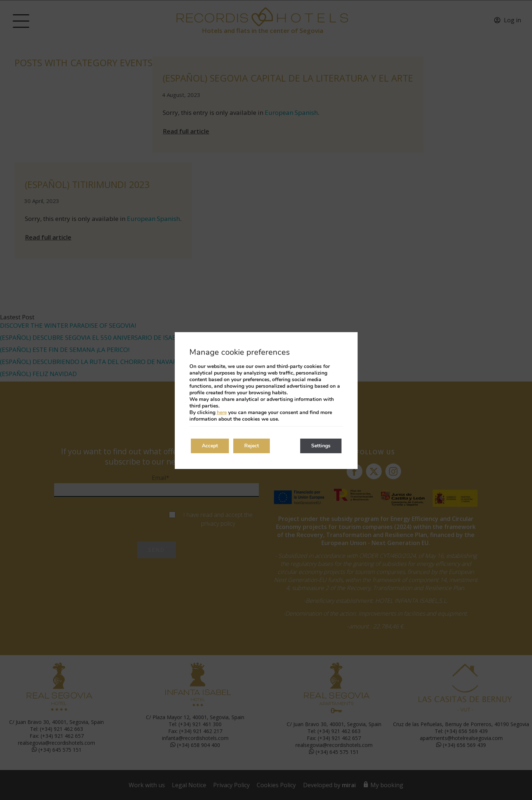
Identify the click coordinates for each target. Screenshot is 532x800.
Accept (210, 446)
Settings (321, 446)
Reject (252, 446)
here (222, 412)
